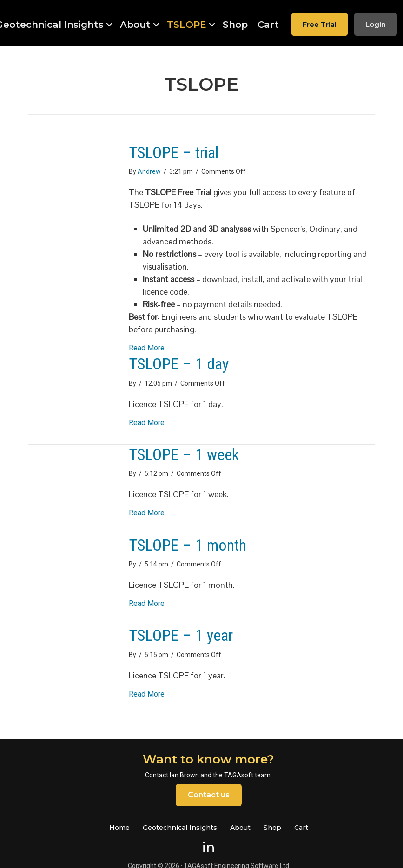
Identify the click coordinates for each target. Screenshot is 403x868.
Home (119, 828)
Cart (268, 25)
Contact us (209, 795)
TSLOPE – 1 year (181, 635)
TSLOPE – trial (174, 152)
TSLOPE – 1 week (184, 454)
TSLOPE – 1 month (188, 545)
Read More (147, 347)
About (135, 25)
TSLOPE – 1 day (179, 364)
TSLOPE (187, 25)
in (208, 847)
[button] (109, 25)
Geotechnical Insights (180, 828)
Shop (235, 25)
